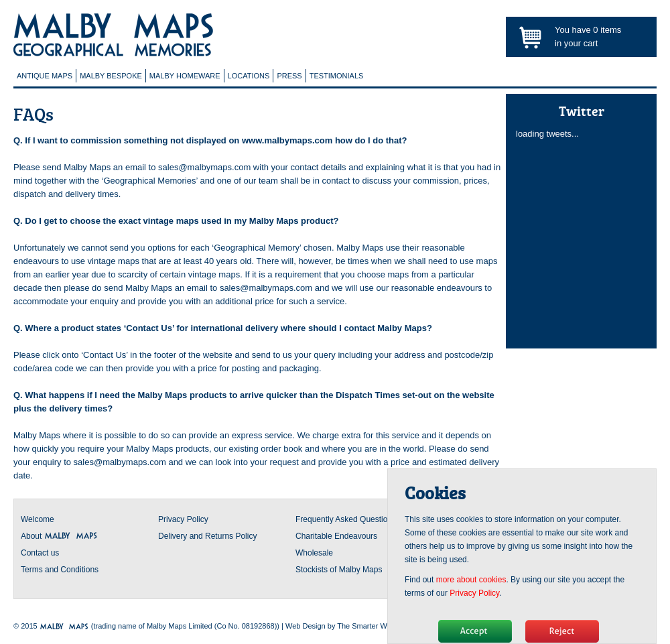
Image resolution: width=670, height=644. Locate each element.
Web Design (306, 626)
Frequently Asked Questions (346, 519)
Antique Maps (45, 76)
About (59, 536)
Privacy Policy (183, 519)
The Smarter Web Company (383, 626)
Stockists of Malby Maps (339, 570)
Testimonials (337, 76)
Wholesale (314, 553)
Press (289, 76)
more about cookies (471, 580)
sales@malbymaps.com (204, 167)
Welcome (38, 519)
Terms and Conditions (60, 570)
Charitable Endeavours (336, 536)
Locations (249, 76)
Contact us (40, 553)
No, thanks (562, 631)
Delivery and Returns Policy (207, 536)
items (607, 30)
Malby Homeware (185, 76)
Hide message (475, 631)
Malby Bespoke (111, 76)
